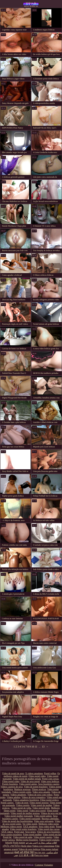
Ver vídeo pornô (30, 824)
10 (33, 747)
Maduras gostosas (22, 789)
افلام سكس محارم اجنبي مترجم (41, 843)
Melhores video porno (49, 824)
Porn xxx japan (41, 855)
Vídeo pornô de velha (21, 808)
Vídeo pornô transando (30, 819)
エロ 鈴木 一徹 (26, 855)
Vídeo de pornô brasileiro (36, 787)
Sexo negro (30, 832)
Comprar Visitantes (44, 865)
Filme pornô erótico (50, 800)
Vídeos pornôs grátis (22, 792)
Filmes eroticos (39, 789)
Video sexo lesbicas (50, 781)
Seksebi (9, 843)
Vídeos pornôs (23, 805)
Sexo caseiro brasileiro (11, 835)
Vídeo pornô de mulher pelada (27, 779)
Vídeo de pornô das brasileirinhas (17, 821)
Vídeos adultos (14, 797)
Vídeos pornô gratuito (49, 840)
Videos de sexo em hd (51, 813)
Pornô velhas (50, 773)
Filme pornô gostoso (39, 803)
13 (43, 747)
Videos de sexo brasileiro (49, 832)
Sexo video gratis (47, 827)
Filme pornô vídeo (37, 776)
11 (36, 747)
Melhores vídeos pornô (11, 827)
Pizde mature (19, 843)
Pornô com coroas (50, 779)
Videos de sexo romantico (33, 797)
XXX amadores (30, 827)
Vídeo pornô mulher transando (18, 816)
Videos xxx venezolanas (43, 846)
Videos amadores (18, 795)
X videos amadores (34, 773)
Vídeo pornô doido (41, 808)
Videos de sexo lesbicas (31, 4)
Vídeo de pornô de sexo (13, 773)
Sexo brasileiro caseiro (49, 784)
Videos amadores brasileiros (26, 800)
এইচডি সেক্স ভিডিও (12, 846)
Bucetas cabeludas (51, 819)
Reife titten (27, 846)
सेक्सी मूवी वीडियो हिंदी (24, 852)
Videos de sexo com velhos (40, 795)
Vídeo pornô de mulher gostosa (25, 813)
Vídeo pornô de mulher (41, 805)
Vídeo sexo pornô (38, 811)
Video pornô (22, 811)
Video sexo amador (41, 792)
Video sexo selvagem (44, 821)
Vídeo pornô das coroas (49, 829)
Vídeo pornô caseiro (43, 837)
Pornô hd (7, 837)
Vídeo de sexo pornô (30, 781)
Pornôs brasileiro (10, 784)
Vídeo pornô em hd (52, 835)
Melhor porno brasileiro (27, 840)
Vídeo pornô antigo (28, 784)
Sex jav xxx (40, 852)
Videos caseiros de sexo (12, 787)
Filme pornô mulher (32, 835)
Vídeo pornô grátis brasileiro (23, 829)
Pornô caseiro (7, 803)
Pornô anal (19, 832)
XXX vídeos (7, 832)
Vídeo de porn (22, 803)
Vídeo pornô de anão (23, 837)
